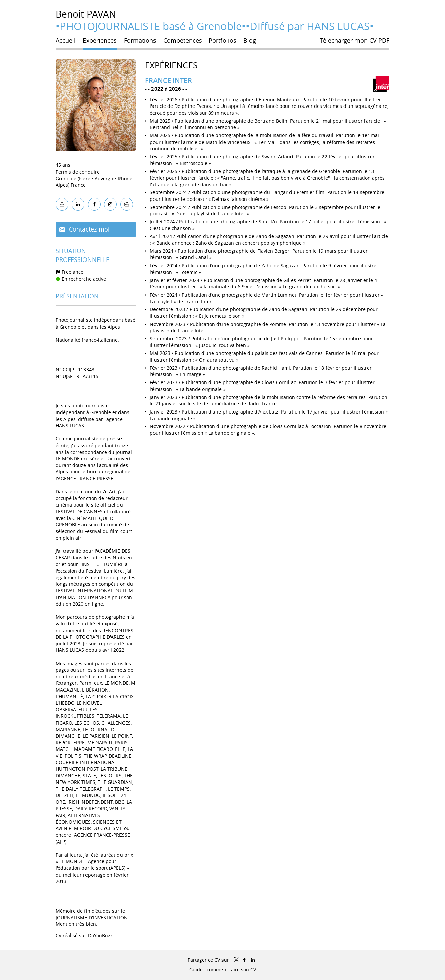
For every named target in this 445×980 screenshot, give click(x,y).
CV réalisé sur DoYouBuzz (84, 935)
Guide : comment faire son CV (223, 969)
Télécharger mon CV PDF (355, 40)
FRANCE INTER (168, 80)
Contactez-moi (89, 229)
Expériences (171, 65)
